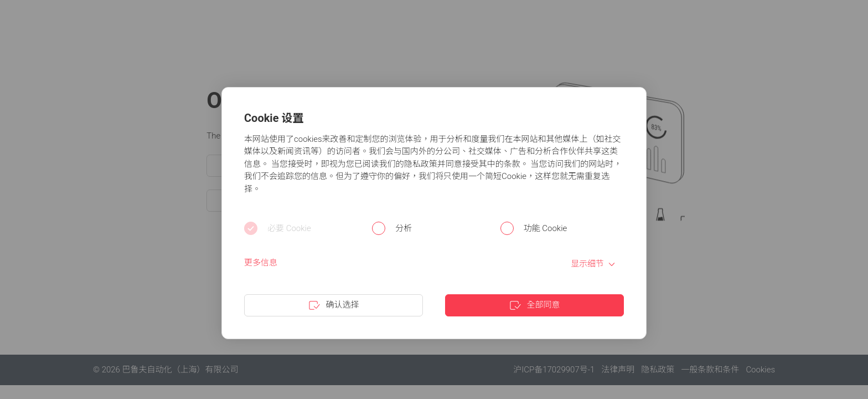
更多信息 (261, 263)
